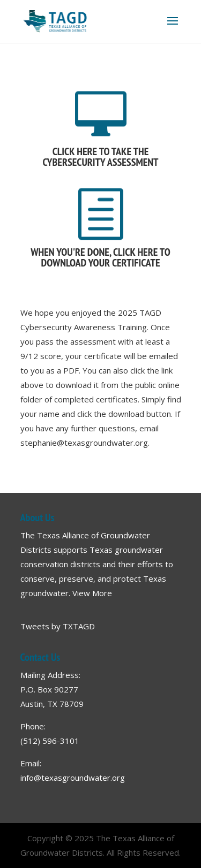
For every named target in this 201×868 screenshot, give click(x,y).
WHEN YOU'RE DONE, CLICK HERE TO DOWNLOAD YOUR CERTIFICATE (100, 257)
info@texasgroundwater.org (73, 778)
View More (92, 593)
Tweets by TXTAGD (58, 626)
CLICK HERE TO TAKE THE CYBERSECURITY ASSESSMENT (100, 157)
